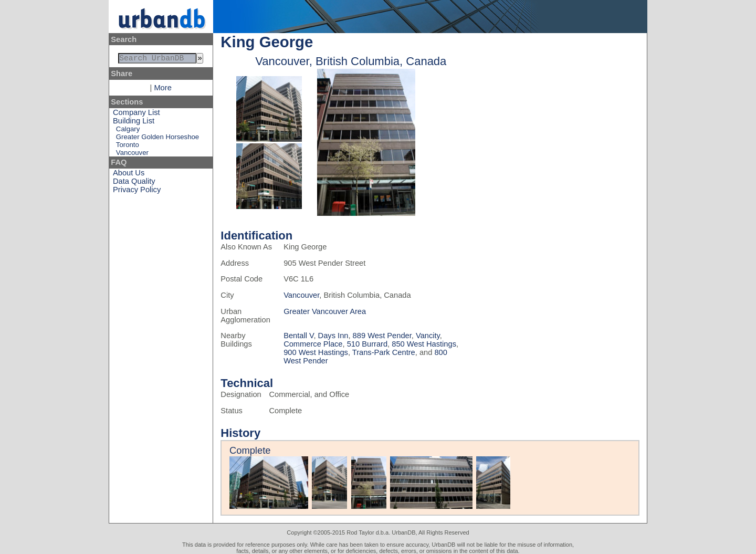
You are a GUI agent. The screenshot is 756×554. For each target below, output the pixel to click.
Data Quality (134, 183)
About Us (129, 175)
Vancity (428, 336)
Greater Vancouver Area (325, 311)
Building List (134, 123)
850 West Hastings (424, 344)
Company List (136, 114)
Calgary (128, 131)
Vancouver (132, 155)
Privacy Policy (137, 192)
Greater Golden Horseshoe (157, 139)
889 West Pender (382, 336)
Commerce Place (313, 344)
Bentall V (298, 336)
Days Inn (333, 336)
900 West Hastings (316, 352)
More (162, 90)
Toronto (128, 147)
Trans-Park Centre (384, 352)
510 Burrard (367, 344)
